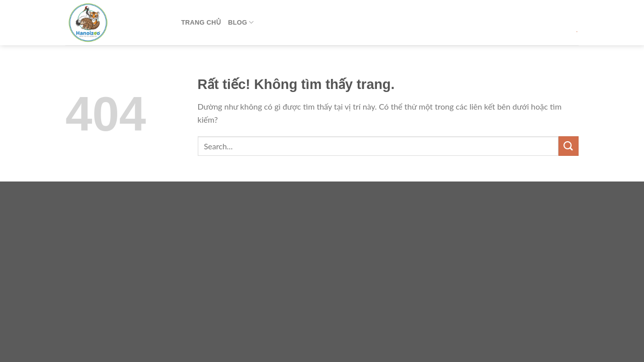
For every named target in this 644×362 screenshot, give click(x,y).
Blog (241, 22)
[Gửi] (569, 146)
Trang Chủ (201, 22)
